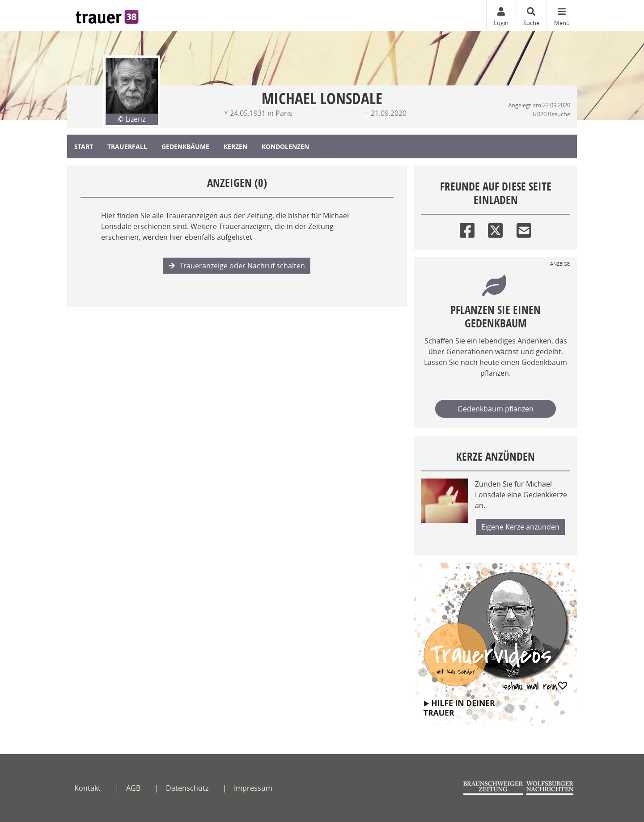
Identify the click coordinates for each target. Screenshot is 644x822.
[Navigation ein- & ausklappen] (562, 15)
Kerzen (235, 146)
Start (84, 146)
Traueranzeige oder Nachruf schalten (237, 266)
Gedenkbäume (185, 146)
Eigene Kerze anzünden (520, 527)
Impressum (253, 788)
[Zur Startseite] (107, 15)
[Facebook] (467, 228)
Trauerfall (127, 146)
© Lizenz (131, 119)
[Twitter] (495, 228)
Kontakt (87, 788)
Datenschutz (187, 788)
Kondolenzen (285, 146)
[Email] (524, 228)
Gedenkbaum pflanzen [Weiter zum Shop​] (496, 409)
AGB (133, 788)
